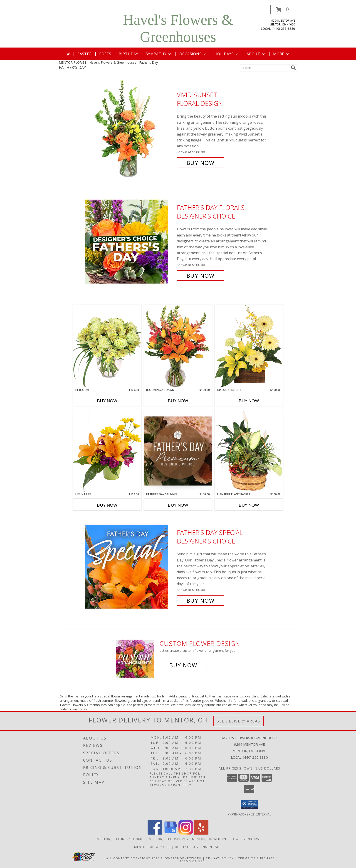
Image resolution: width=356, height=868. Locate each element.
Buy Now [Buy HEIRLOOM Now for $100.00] (107, 401)
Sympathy (159, 54)
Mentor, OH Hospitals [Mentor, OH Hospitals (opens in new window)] (169, 839)
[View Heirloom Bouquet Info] (107, 346)
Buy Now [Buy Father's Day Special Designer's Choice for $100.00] (201, 600)
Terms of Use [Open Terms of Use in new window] (192, 861)
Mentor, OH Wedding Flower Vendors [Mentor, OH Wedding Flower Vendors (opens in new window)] (226, 839)
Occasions (193, 54)
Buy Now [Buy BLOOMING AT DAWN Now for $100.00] (178, 401)
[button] (283, 9)
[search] (293, 68)
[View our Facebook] (155, 833)
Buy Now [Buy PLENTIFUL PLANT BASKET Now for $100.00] (249, 505)
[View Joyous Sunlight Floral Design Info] (249, 346)
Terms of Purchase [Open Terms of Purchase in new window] (257, 858)
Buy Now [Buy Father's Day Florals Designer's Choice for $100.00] (201, 275)
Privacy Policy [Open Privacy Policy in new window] (220, 858)
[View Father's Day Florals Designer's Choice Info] (130, 242)
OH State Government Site (198, 847)
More (281, 54)
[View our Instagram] (186, 833)
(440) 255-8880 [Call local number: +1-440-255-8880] (284, 29)
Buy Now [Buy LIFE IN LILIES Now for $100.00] (107, 505)
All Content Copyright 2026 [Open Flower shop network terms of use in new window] (133, 858)
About (256, 54)
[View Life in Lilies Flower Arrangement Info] (107, 451)
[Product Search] (265, 68)
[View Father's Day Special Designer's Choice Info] (130, 567)
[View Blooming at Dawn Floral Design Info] (178, 346)
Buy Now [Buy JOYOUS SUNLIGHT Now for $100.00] (249, 401)
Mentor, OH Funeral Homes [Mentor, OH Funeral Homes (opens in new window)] (121, 839)
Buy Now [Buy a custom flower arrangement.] (183, 665)
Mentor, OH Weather (152, 847)
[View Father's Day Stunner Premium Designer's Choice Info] (178, 451)
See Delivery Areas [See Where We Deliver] (239, 721)
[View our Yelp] (201, 833)
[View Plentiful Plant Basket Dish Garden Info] (249, 451)
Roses (105, 54)
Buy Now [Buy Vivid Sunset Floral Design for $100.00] (201, 163)
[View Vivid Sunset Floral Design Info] (130, 129)
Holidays (227, 54)
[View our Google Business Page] (170, 833)
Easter (85, 54)
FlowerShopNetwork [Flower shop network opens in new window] (181, 858)
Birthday (129, 54)
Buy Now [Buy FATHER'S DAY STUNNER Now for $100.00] (178, 505)
